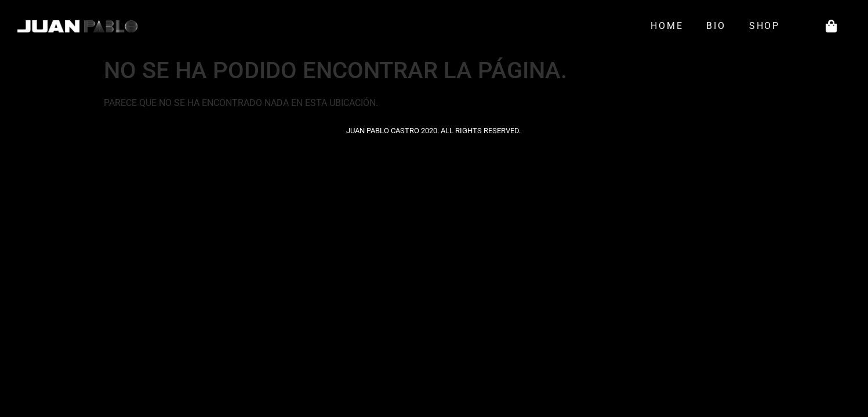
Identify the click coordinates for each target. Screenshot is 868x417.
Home (667, 26)
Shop (767, 26)
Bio (716, 26)
